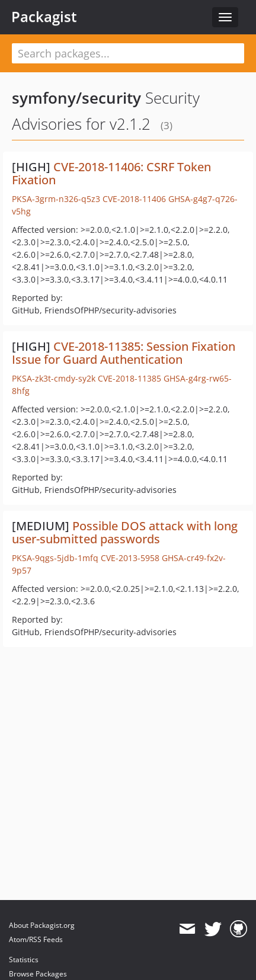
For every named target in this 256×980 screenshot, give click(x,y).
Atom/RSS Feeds (36, 939)
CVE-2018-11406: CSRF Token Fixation (111, 173)
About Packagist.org (42, 925)
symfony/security (76, 98)
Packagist (44, 17)
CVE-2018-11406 (134, 199)
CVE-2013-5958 (130, 558)
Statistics (24, 960)
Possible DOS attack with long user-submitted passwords (125, 532)
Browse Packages (38, 974)
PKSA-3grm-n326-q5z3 (56, 199)
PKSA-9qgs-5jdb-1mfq (55, 558)
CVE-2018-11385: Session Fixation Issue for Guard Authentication (124, 353)
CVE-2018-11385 (129, 378)
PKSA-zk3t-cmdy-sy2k (54, 378)
